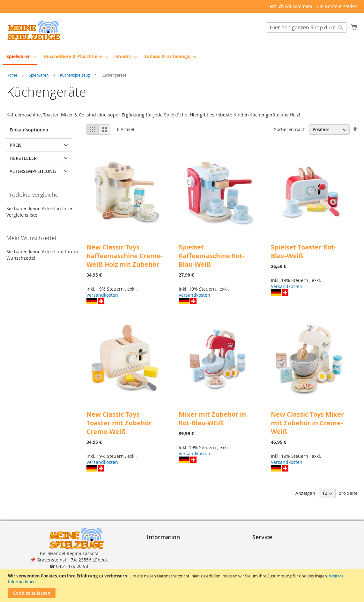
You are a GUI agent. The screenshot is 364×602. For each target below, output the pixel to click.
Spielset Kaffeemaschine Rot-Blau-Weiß (212, 256)
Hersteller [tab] (23, 158)
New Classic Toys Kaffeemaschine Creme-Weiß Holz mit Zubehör (124, 256)
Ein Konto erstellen (337, 6)
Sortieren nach (290, 130)
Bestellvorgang (271, 547)
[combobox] (307, 28)
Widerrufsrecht (166, 566)
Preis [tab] (16, 145)
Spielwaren (39, 75)
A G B (155, 553)
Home (12, 75)
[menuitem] (20, 57)
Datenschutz (163, 559)
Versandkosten (102, 295)
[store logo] (33, 30)
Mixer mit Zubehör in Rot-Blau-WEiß (212, 419)
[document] (183, 586)
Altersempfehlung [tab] (33, 171)
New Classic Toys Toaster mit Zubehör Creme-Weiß (119, 423)
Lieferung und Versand (279, 559)
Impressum (161, 547)
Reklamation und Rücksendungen (291, 566)
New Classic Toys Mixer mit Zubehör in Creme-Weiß (307, 423)
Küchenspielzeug (75, 75)
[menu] (182, 57)
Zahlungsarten (271, 553)
